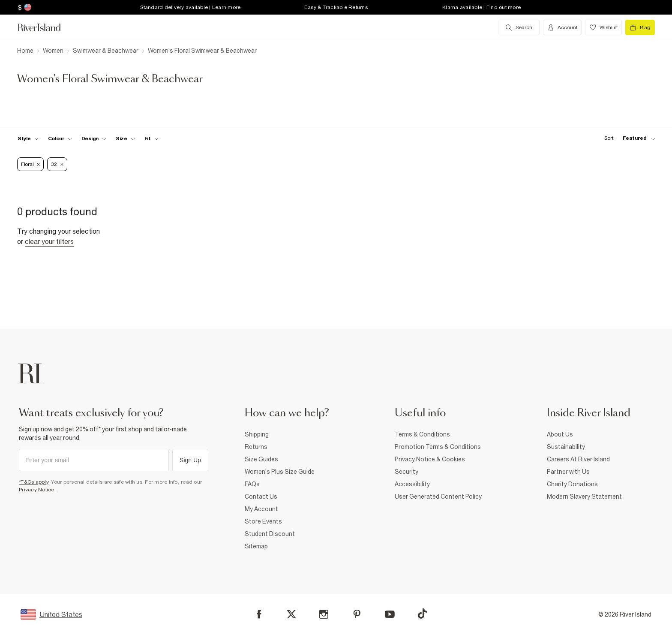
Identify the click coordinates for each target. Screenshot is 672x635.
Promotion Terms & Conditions (438, 447)
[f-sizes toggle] (125, 138)
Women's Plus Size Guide (280, 472)
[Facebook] (259, 614)
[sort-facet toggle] (627, 138)
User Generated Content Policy (438, 497)
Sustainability (566, 447)
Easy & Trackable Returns (336, 7)
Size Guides (261, 459)
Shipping (257, 434)
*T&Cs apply (34, 482)
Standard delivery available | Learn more (190, 7)
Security (406, 472)
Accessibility (412, 484)
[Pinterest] (357, 614)
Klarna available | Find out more (481, 7)
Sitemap (256, 546)
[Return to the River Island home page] (45, 27)
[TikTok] (422, 614)
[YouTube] (390, 614)
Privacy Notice (37, 490)
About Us (560, 434)
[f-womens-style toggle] (28, 138)
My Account (261, 509)
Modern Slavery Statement (584, 497)
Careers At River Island (578, 459)
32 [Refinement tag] (57, 164)
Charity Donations (572, 484)
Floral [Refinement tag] (30, 164)
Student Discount (270, 534)
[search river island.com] (519, 27)
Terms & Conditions (422, 434)
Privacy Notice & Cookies (430, 459)
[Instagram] (324, 614)
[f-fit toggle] (151, 138)
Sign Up (190, 460)
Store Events (263, 521)
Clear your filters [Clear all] (49, 241)
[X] (291, 614)
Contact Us (261, 497)
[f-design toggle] (94, 138)
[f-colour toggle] (60, 138)
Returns (256, 447)
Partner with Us (568, 472)
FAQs (252, 484)
